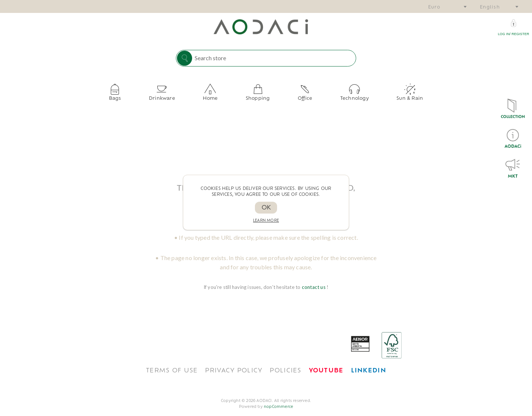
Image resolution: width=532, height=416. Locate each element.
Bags (143, 96)
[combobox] (447, 6)
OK (266, 208)
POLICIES (285, 365)
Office (296, 96)
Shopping (258, 96)
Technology (336, 96)
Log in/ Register (514, 34)
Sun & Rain (382, 96)
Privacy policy (234, 365)
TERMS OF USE (172, 365)
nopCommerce (278, 401)
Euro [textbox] (434, 8)
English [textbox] (490, 8)
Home (220, 96)
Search (185, 58)
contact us (314, 281)
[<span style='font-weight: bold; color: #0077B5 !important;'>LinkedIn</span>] (369, 365)
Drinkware (181, 96)
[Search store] (273, 58)
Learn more (266, 221)
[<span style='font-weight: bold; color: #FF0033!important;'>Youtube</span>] (326, 365)
